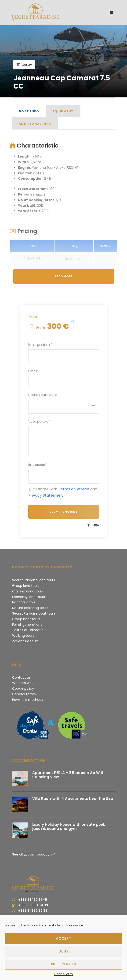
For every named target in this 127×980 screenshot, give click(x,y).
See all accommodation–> (34, 854)
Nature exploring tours (30, 608)
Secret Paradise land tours (34, 580)
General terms (24, 694)
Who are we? (23, 683)
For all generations (27, 625)
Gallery (24, 65)
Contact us (21, 677)
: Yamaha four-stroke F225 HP (48, 168)
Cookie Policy (64, 974)
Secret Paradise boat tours (34, 613)
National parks (24, 602)
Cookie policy (23, 688)
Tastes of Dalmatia (28, 630)
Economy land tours (29, 597)
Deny (63, 951)
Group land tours (26, 586)
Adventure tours (25, 641)
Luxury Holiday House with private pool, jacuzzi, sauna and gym (69, 827)
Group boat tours (26, 619)
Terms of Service (74, 489)
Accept (64, 938)
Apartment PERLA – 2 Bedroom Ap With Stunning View (68, 775)
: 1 (38, 200)
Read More (64, 276)
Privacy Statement (46, 495)
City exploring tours (28, 591)
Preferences (64, 964)
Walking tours (23, 636)
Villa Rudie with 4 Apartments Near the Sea (73, 799)
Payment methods (28, 700)
